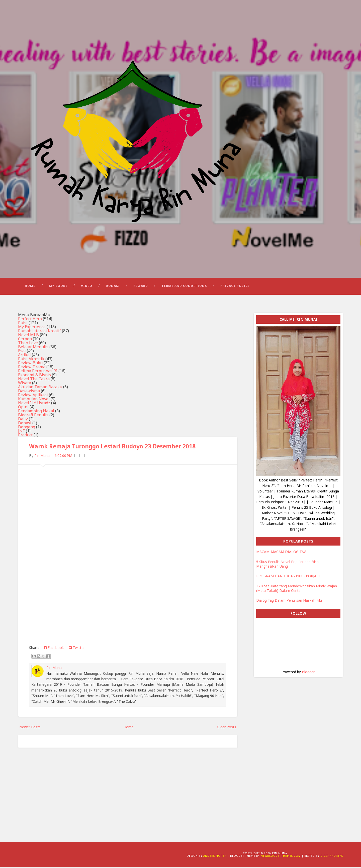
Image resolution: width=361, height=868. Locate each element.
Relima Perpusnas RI (38, 372)
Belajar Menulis (33, 348)
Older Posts (227, 728)
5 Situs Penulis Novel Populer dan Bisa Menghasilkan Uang (287, 565)
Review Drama (32, 368)
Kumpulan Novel (34, 400)
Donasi (113, 287)
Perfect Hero (30, 320)
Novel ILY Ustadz (34, 404)
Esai (22, 352)
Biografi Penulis (33, 416)
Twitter (77, 649)
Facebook (54, 649)
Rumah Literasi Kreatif (39, 332)
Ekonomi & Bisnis (34, 376)
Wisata (25, 384)
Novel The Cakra (34, 380)
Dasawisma (29, 392)
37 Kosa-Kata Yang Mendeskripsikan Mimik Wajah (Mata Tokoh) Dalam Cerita (297, 589)
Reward (141, 287)
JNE (21, 432)
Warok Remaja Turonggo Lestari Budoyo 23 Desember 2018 (112, 447)
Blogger (308, 673)
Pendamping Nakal (36, 412)
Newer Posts (30, 728)
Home (30, 287)
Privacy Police (235, 287)
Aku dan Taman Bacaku (40, 388)
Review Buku (30, 364)
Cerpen (25, 340)
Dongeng (27, 428)
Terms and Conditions (184, 287)
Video (87, 287)
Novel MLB (28, 336)
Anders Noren (215, 857)
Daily (23, 420)
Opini (23, 408)
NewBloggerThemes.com (281, 857)
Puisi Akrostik (31, 360)
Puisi (23, 324)
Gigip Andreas (332, 857)
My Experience (32, 328)
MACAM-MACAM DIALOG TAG (281, 553)
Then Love (28, 344)
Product (25, 436)
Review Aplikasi (33, 396)
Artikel (24, 356)
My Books (58, 287)
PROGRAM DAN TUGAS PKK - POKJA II (288, 577)
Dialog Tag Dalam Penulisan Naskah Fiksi (290, 601)
